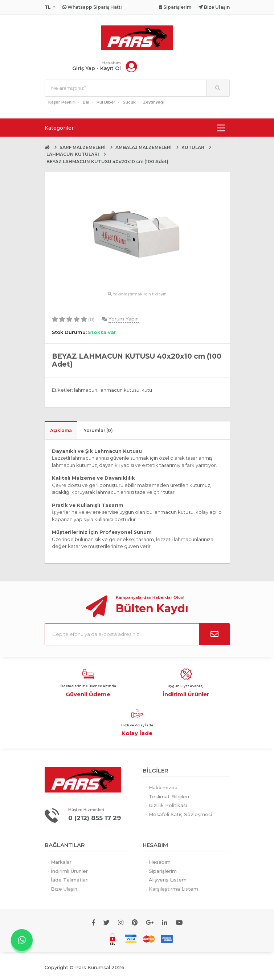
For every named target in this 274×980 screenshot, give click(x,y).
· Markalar (60, 862)
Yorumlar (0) (98, 430)
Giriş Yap (84, 69)
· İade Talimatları (68, 880)
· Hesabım (158, 862)
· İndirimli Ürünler (68, 871)
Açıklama (61, 430)
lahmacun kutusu (119, 390)
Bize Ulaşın (214, 7)
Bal (86, 102)
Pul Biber (106, 102)
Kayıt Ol (111, 69)
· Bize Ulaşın (63, 889)
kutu (147, 390)
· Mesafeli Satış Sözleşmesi (179, 814)
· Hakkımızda (162, 788)
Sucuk (129, 102)
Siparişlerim (175, 7)
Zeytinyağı (154, 102)
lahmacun (86, 390)
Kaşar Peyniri (62, 102)
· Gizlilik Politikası (167, 806)
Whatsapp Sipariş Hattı (92, 7)
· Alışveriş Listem (166, 880)
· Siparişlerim (161, 871)
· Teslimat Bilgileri (168, 796)
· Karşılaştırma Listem (172, 889)
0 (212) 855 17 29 (95, 818)
